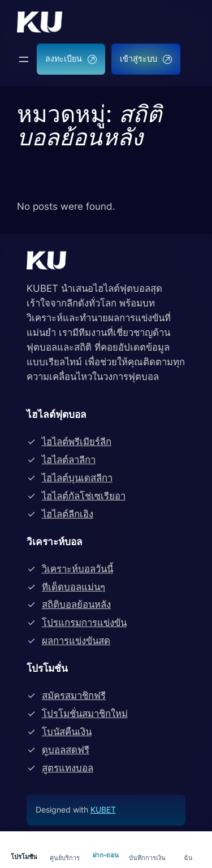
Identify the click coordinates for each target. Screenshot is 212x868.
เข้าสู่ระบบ (146, 59)
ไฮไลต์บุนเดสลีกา (77, 478)
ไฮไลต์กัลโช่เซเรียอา (84, 496)
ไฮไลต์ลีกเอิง (68, 514)
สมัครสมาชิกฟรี (74, 696)
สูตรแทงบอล (68, 768)
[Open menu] (24, 59)
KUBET (103, 809)
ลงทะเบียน (71, 59)
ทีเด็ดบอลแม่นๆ (73, 587)
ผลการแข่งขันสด (76, 641)
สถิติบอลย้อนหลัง (76, 604)
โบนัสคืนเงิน (67, 732)
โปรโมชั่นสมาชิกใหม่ (85, 714)
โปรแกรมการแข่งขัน (84, 623)
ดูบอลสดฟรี (66, 750)
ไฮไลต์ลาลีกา (69, 460)
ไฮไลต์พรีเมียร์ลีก (77, 442)
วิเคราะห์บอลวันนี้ (77, 569)
